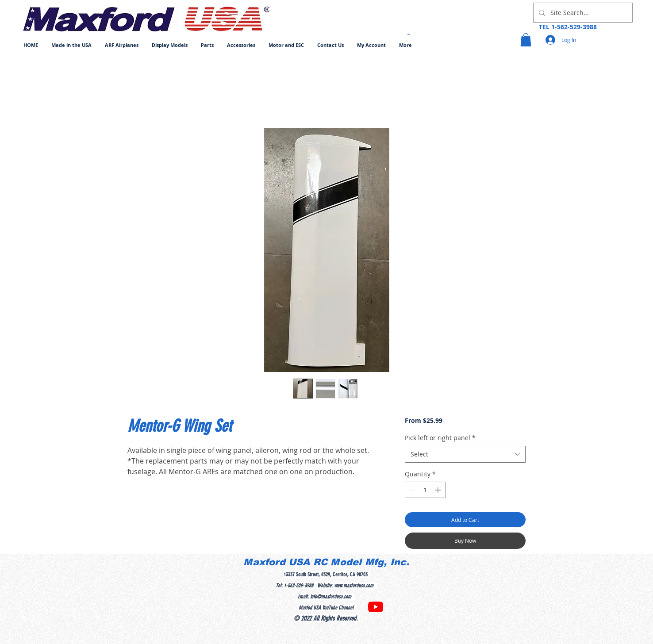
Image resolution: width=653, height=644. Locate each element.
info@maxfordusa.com (331, 597)
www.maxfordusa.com (354, 586)
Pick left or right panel (440, 438)
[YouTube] (376, 607)
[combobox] (465, 454)
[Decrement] (412, 490)
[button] (122, 45)
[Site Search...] (582, 13)
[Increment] (439, 490)
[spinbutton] (425, 490)
